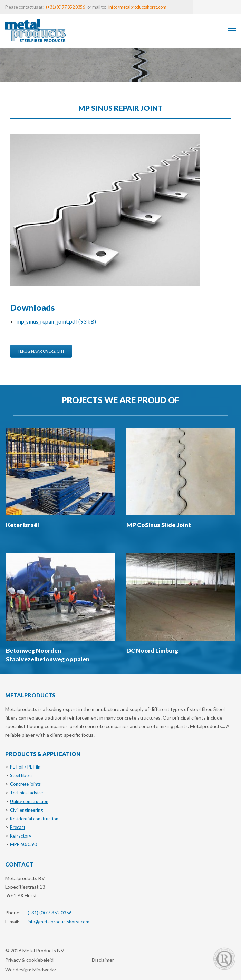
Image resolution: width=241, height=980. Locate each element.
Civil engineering (26, 810)
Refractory (21, 836)
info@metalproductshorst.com (137, 7)
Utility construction (29, 801)
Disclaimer (103, 960)
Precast (18, 827)
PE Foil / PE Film (26, 767)
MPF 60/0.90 (23, 844)
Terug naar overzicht (41, 351)
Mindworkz (44, 969)
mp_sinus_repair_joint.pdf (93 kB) (56, 321)
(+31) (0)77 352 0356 (65, 7)
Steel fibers (21, 775)
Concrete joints (25, 784)
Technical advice (26, 793)
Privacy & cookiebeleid (29, 960)
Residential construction (34, 819)
